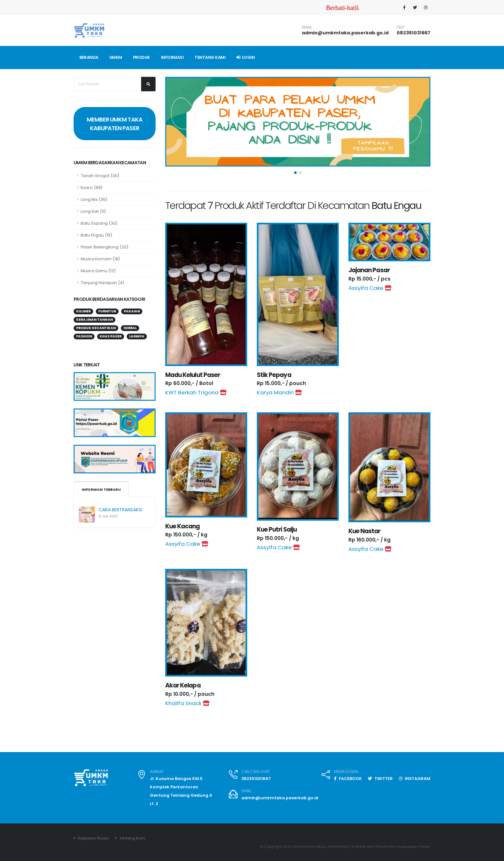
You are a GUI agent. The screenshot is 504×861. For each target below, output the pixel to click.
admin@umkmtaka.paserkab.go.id (345, 33)
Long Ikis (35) (94, 199)
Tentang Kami (132, 838)
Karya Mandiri (279, 392)
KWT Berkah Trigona (196, 392)
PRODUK (142, 57)
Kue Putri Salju (277, 529)
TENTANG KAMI (210, 57)
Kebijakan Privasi (93, 838)
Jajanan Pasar (369, 270)
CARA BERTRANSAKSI (120, 510)
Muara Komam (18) (100, 259)
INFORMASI (172, 57)
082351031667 (414, 33)
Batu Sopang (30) (99, 223)
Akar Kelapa (183, 685)
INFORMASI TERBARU (101, 489)
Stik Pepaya (274, 375)
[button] (295, 175)
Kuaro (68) (92, 188)
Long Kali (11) (93, 211)
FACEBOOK (348, 779)
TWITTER (380, 779)
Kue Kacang (183, 526)
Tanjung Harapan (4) (102, 283)
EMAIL (307, 27)
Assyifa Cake (370, 288)
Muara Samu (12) (98, 271)
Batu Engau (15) (96, 235)
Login (245, 58)
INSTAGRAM (415, 779)
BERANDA (89, 57)
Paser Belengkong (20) (104, 247)
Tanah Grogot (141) (100, 176)
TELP (401, 27)
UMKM (116, 57)
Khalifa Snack (187, 703)
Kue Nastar (364, 531)
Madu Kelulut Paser (193, 375)
